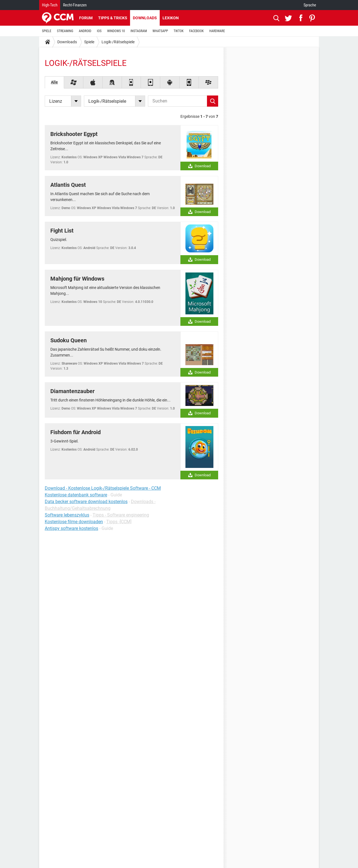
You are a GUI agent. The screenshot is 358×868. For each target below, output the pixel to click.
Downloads (145, 18)
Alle (54, 82)
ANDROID (85, 31)
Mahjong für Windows (77, 279)
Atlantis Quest (68, 185)
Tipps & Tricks (113, 18)
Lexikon (171, 18)
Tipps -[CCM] (119, 522)
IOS (99, 31)
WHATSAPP (160, 31)
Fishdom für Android (76, 432)
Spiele (89, 42)
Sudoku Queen (69, 340)
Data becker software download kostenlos (86, 502)
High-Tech (50, 5)
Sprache (310, 5)
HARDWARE (217, 31)
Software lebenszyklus (67, 515)
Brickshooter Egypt (74, 134)
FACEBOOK (196, 31)
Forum (86, 18)
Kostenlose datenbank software (76, 495)
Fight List (62, 231)
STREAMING (65, 31)
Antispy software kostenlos (71, 528)
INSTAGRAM (139, 31)
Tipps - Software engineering (121, 515)
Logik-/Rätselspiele (118, 42)
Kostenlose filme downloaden (74, 522)
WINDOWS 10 (116, 31)
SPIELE (47, 31)
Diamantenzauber (72, 391)
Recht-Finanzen (75, 5)
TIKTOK (179, 31)
